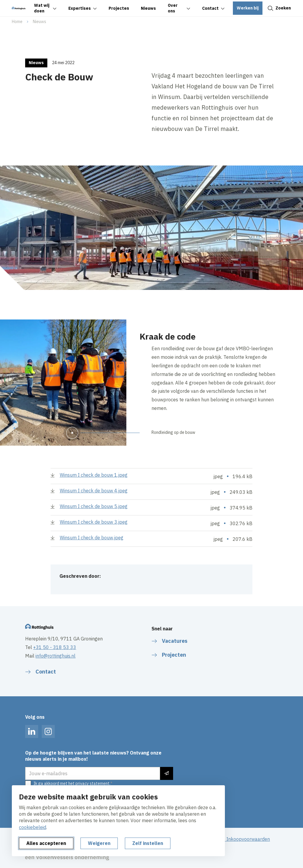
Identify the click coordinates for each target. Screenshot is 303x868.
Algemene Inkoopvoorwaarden (237, 839)
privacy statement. (93, 783)
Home (17, 22)
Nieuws (40, 22)
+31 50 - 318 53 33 (55, 647)
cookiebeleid (33, 827)
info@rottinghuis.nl (55, 656)
